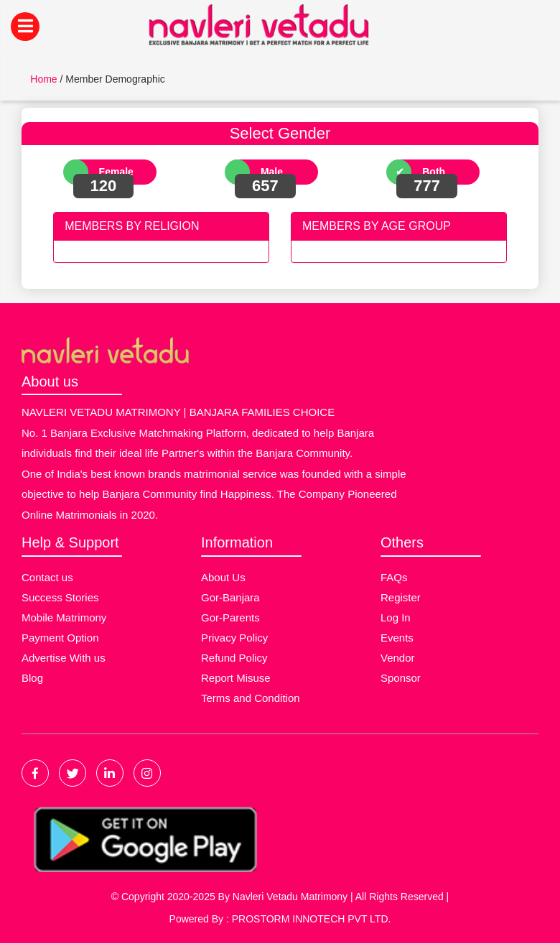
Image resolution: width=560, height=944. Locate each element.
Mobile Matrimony (64, 617)
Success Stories (60, 597)
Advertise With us (64, 658)
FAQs (394, 577)
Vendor (398, 658)
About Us (223, 577)
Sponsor (401, 678)
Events (397, 638)
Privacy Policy (234, 638)
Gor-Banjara (230, 597)
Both (434, 172)
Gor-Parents (230, 617)
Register (401, 597)
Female (116, 172)
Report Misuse (236, 678)
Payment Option (60, 638)
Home (43, 79)
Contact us (47, 577)
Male (272, 172)
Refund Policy (234, 658)
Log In (396, 617)
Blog (32, 678)
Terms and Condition (251, 698)
